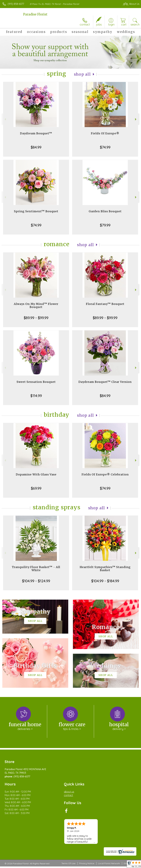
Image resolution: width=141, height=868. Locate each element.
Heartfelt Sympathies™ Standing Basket (105, 569)
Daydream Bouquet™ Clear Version (105, 382)
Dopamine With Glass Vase (36, 474)
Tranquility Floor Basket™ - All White (36, 569)
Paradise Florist (35, 14)
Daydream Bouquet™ (36, 133)
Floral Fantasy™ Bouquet (105, 304)
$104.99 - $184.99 (105, 581)
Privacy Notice (87, 863)
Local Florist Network (109, 863)
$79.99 (105, 225)
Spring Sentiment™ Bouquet (36, 211)
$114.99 (36, 396)
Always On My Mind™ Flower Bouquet (36, 305)
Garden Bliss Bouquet (105, 211)
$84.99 (36, 147)
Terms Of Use (68, 863)
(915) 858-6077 (16, 4)
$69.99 (36, 488)
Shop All (82, 74)
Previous (5, 119)
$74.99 (105, 147)
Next (136, 119)
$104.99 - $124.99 (36, 581)
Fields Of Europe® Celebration (105, 474)
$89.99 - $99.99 (36, 318)
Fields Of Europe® (105, 133)
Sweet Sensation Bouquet (36, 382)
